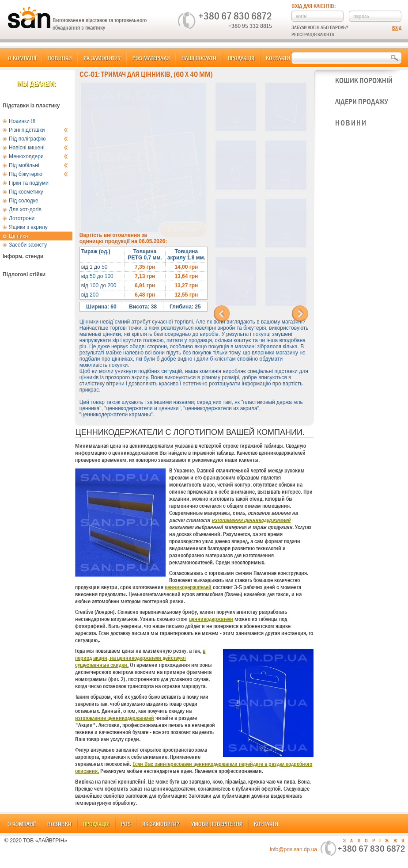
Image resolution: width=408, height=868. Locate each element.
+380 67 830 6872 (235, 16)
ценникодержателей (188, 587)
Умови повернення (217, 824)
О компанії (22, 58)
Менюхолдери (38, 156)
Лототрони (22, 218)
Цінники (18, 236)
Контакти (278, 58)
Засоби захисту (28, 245)
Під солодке (24, 201)
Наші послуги (199, 58)
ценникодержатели (211, 619)
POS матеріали (151, 58)
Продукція (241, 58)
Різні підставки (38, 130)
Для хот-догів (25, 209)
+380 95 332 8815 (250, 26)
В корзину (183, 230)
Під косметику (26, 192)
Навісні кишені (38, 148)
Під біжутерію (38, 174)
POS (126, 824)
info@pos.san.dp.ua (293, 849)
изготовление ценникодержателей (115, 718)
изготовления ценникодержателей (251, 520)
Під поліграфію (38, 139)
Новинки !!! (22, 121)
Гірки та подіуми (29, 183)
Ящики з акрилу (28, 227)
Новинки (60, 58)
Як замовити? (102, 58)
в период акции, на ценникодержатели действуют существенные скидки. (140, 658)
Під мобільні (38, 165)
